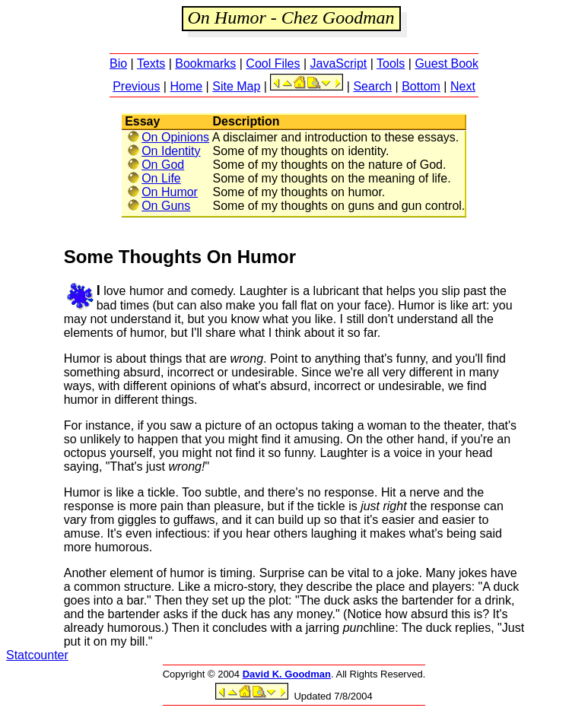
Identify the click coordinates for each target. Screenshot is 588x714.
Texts (151, 63)
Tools (391, 63)
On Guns (159, 206)
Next (463, 86)
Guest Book (447, 63)
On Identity (164, 151)
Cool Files (273, 63)
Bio (118, 63)
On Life (154, 178)
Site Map (236, 86)
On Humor (162, 192)
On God (156, 165)
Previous (136, 86)
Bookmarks (205, 63)
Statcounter (37, 655)
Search (372, 86)
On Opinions (168, 137)
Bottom (421, 86)
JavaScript (339, 63)
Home (186, 86)
